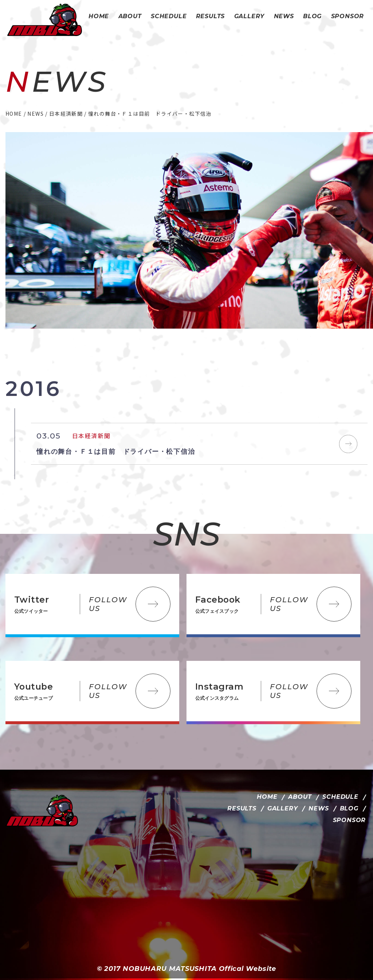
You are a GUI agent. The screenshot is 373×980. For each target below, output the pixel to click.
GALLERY (283, 808)
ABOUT (300, 797)
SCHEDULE (340, 797)
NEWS (319, 808)
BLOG (349, 808)
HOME (267, 797)
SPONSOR (350, 820)
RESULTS (242, 808)
